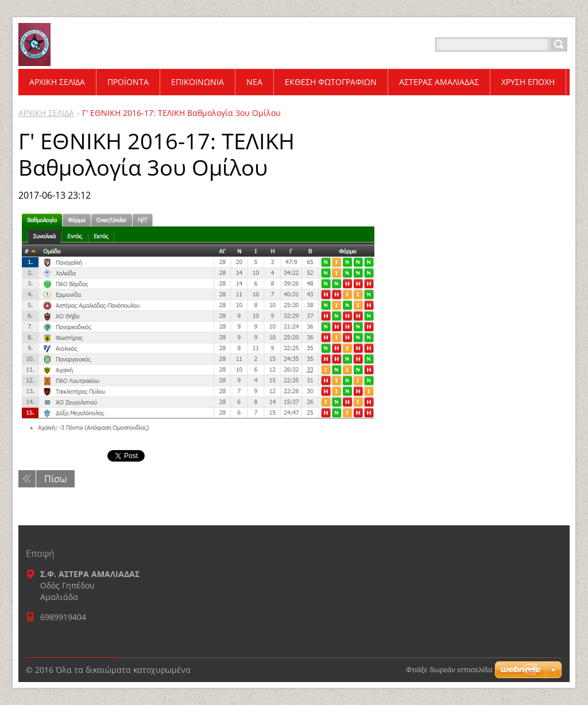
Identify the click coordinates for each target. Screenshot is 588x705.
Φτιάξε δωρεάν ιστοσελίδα (449, 670)
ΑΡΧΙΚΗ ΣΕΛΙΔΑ (46, 113)
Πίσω (55, 479)
